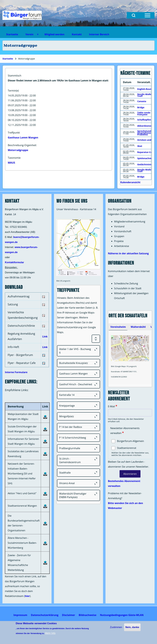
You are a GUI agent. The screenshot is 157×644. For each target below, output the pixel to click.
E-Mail (111, 406)
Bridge (141, 107)
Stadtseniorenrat (127, 448)
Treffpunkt (14, 133)
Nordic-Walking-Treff (146, 95)
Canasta (142, 101)
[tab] (118, 327)
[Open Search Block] (134, 15)
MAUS (11, 163)
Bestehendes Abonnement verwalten (124, 483)
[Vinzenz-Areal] (78, 483)
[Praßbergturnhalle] (78, 448)
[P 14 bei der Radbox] (78, 427)
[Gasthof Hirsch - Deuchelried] (78, 384)
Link (45, 336)
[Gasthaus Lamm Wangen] (78, 374)
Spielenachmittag (147, 158)
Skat (140, 146)
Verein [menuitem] (30, 35)
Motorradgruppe (18, 150)
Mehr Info (50, 633)
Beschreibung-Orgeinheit (22, 145)
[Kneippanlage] (78, 406)
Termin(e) (13, 91)
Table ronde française (144, 114)
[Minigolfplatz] (78, 416)
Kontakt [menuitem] (77, 34)
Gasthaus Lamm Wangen (23, 138)
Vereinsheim (118, 327)
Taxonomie (14, 158)
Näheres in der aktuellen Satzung (128, 253)
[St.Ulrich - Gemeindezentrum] (78, 460)
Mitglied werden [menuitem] (54, 34)
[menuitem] (20, 615)
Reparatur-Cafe (146, 152)
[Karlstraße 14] (78, 395)
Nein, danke (132, 627)
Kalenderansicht (130, 182)
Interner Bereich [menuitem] (99, 34)
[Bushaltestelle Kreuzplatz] (78, 363)
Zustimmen (116, 627)
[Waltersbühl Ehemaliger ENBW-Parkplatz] (78, 495)
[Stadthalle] (78, 473)
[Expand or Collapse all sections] (96, 339)
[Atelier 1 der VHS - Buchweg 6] (78, 351)
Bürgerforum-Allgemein (130, 441)
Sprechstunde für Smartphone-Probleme (147, 133)
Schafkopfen (144, 120)
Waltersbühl (138, 327)
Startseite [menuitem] (12, 34)
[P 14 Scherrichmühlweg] (78, 438)
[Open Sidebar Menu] (147, 15)
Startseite (8, 59)
